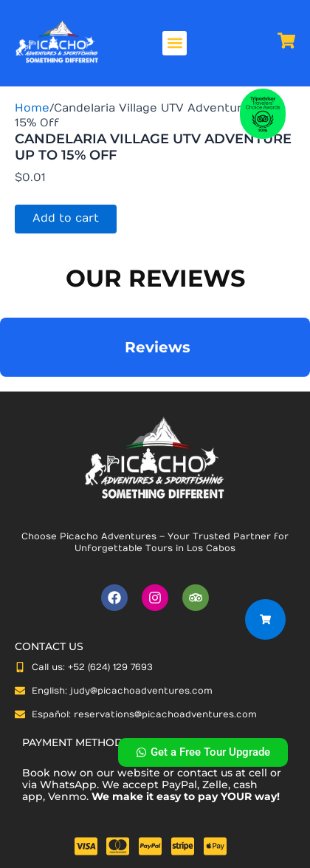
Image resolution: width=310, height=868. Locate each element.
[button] (175, 43)
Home (32, 108)
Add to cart (66, 218)
